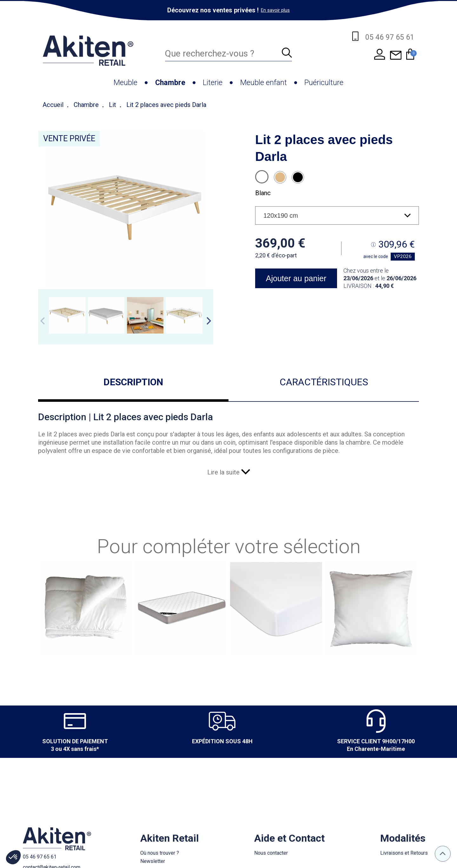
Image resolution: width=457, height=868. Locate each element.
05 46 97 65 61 (40, 857)
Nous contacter (271, 853)
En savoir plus (275, 10)
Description (133, 382)
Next (209, 321)
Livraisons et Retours (404, 853)
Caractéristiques (324, 382)
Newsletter (153, 861)
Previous (43, 321)
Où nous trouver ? (160, 853)
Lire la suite (229, 472)
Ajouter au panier (296, 278)
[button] (13, 857)
